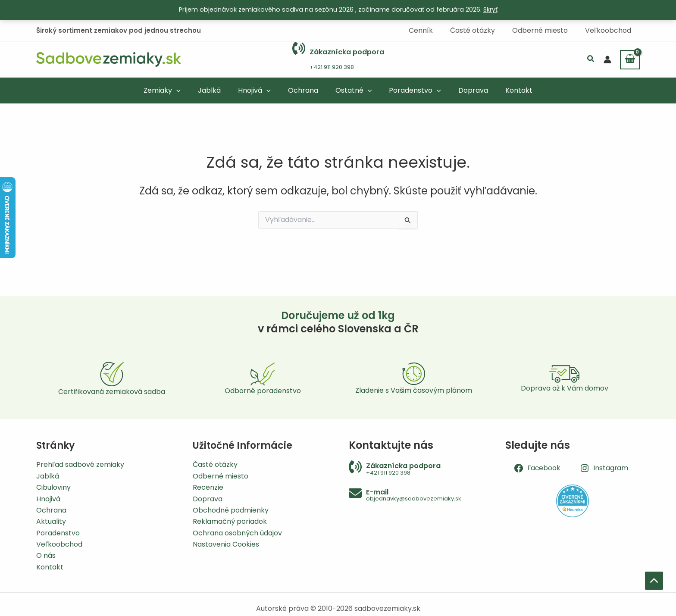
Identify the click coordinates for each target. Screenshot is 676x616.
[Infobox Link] (338, 59)
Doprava (208, 499)
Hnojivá (48, 499)
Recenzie (208, 487)
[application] (188, 90)
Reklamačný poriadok (230, 521)
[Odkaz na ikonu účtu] (607, 59)
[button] (591, 59)
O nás (46, 555)
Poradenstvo (58, 533)
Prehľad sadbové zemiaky (80, 464)
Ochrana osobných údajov (237, 533)
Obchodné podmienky (231, 510)
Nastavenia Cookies (226, 544)
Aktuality (51, 521)
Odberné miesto (221, 476)
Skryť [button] (490, 9)
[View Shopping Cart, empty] (630, 59)
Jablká (48, 476)
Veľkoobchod (59, 544)
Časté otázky (215, 464)
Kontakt (50, 567)
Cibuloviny (53, 487)
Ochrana (51, 510)
